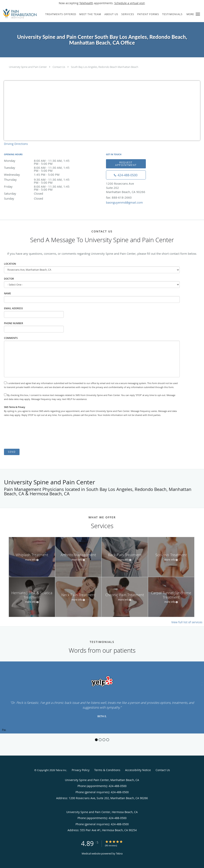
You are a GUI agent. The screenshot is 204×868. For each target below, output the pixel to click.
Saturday (39, 193)
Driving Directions (16, 144)
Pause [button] (4, 730)
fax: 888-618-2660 (119, 197)
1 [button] (96, 740)
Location (10, 264)
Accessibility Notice (138, 770)
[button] (198, 14)
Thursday (39, 180)
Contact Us (59, 67)
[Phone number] (126, 175)
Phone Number (14, 323)
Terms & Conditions (107, 770)
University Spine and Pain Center (28, 67)
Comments (11, 338)
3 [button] (104, 740)
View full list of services (187, 622)
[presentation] (34, 433)
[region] (102, 697)
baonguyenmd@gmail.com (124, 202)
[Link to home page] (19, 14)
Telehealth (86, 3)
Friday (39, 187)
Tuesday (39, 168)
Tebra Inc (61, 770)
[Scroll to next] (201, 683)
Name (7, 293)
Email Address (13, 308)
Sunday (39, 198)
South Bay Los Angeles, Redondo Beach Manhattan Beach (105, 67)
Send (12, 452)
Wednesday (39, 175)
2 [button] (100, 740)
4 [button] (108, 740)
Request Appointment (126, 164)
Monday (39, 161)
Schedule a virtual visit (129, 3)
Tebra (119, 853)
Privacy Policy (81, 770)
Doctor (9, 279)
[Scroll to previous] (3, 683)
